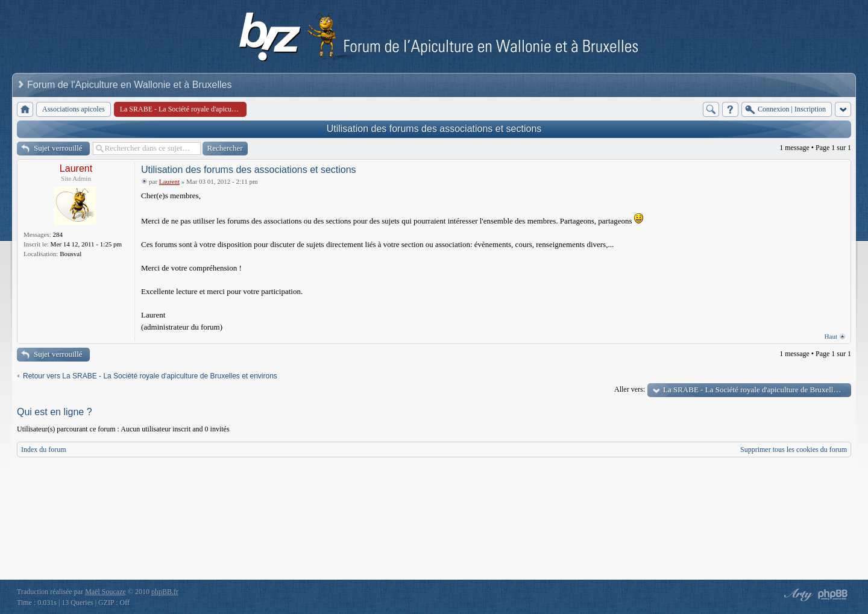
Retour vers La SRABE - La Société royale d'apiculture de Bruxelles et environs (150, 376)
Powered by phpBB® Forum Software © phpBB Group (833, 595)
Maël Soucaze (105, 592)
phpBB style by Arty (797, 595)
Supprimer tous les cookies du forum (794, 450)
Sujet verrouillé (58, 148)
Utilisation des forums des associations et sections (434, 129)
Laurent (76, 168)
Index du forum (44, 450)
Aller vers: (630, 389)
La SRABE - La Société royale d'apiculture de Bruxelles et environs (757, 390)
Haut (831, 336)
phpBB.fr (165, 592)
